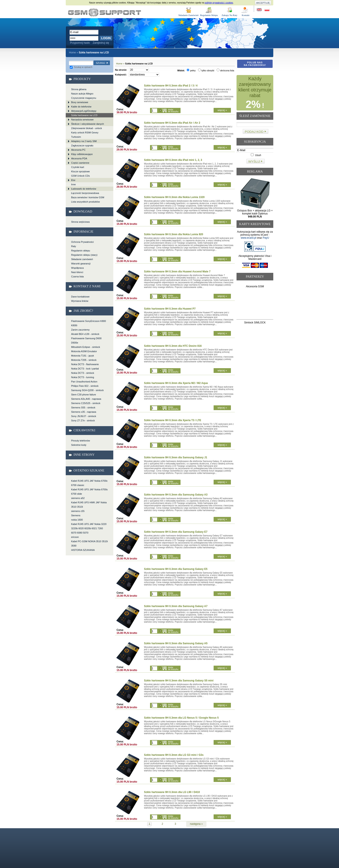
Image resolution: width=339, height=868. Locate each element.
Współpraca (77, 268)
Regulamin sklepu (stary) (84, 255)
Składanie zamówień (82, 259)
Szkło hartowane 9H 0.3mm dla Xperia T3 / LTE (173, 420)
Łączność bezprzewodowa (85, 193)
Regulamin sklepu (81, 251)
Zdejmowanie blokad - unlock (86, 128)
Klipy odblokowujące (82, 154)
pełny (191, 70)
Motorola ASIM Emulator (84, 351)
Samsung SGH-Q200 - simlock (87, 390)
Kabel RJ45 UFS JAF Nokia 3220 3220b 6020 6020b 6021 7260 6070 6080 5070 (89, 528)
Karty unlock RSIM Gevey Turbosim (85, 135)
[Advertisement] (255, 305)
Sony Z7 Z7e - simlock (83, 420)
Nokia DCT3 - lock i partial (85, 369)
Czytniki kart (78, 167)
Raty (74, 246)
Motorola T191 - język (83, 356)
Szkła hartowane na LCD (105, 12)
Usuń (256, 155)
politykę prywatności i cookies (219, 3)
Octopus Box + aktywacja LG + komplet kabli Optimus (255, 214)
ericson (75, 537)
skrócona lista (225, 70)
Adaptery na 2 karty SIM (84, 141)
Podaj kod (254, 132)
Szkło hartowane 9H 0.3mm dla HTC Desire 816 (173, 346)
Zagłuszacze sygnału (82, 145)
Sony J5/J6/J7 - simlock (84, 416)
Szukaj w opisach (81, 67)
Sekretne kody (79, 445)
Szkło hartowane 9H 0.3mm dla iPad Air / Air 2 (172, 123)
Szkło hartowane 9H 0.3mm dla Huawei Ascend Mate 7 (177, 272)
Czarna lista (77, 277)
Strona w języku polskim (267, 10)
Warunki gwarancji (81, 264)
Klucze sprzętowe (80, 171)
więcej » (222, 110)
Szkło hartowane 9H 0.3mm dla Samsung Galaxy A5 (176, 643)
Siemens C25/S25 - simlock (86, 403)
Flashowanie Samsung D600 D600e (86, 340)
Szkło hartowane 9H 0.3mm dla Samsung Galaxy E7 (176, 532)
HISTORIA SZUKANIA (83, 550)
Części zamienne (80, 163)
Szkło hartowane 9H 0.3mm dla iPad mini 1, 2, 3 (173, 160)
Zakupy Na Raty (229, 15)
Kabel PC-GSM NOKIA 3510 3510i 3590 (89, 543)
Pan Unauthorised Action (84, 382)
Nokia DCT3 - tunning (83, 377)
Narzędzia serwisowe (82, 120)
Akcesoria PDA (79, 158)
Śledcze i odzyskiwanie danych (88, 124)
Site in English (260, 10)
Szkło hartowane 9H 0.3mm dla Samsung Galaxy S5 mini (179, 681)
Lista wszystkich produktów (86, 202)
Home (72, 53)
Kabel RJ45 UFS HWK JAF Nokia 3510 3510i (89, 505)
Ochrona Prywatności (82, 242)
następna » (196, 824)
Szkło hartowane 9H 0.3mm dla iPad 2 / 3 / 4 (171, 86)
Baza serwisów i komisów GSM (88, 197)
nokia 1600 (77, 520)
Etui (73, 180)
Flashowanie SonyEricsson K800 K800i (89, 323)
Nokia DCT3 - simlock (83, 373)
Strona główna (79, 89)
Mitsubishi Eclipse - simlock (86, 347)
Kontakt (245, 15)
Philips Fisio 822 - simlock (85, 386)
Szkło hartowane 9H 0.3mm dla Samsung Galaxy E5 (176, 569)
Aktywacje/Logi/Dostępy (84, 111)
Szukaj (100, 63)
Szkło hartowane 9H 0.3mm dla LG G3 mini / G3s (174, 755)
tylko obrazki (206, 70)
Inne (73, 184)
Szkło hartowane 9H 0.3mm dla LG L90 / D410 (172, 792)
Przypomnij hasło (80, 43)
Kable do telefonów (81, 107)
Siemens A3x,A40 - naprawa (86, 399)
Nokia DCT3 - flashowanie (85, 364)
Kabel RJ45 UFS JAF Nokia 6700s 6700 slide (89, 492)
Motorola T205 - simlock (84, 360)
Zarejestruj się (101, 43)
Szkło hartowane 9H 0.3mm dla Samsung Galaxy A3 (176, 495)
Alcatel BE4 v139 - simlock (85, 334)
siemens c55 (78, 511)
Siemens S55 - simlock (83, 408)
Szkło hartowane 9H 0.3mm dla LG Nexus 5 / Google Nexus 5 (181, 718)
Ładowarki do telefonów (84, 189)
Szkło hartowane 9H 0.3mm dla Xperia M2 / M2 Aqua (176, 383)
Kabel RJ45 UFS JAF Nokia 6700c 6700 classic (89, 483)
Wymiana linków (80, 301)
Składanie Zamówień (188, 15)
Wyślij (254, 161)
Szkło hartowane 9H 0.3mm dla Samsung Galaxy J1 (176, 457)
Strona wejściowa (80, 222)
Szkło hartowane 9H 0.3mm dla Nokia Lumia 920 (173, 234)
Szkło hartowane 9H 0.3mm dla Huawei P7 (170, 309)
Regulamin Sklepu (209, 15)
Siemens (76, 515)
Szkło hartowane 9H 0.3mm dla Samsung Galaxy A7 (176, 606)
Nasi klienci (77, 272)
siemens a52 (78, 498)
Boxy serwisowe (80, 102)
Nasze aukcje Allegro (82, 94)
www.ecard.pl (249, 238)
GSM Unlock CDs (80, 176)
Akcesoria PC (78, 150)
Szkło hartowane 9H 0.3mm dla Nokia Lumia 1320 (174, 197)
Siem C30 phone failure (84, 395)
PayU (266, 238)
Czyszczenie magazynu (84, 98)
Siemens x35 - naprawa (84, 412)
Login (106, 38)
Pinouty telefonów (81, 441)
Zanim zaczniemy (80, 330)
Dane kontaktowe (80, 297)
